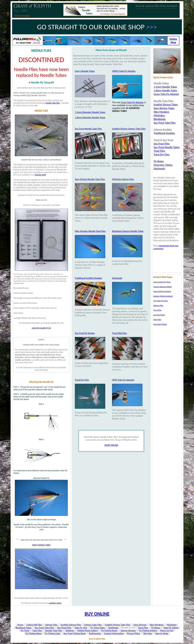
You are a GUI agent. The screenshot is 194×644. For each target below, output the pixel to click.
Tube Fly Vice (81, 628)
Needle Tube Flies (54, 630)
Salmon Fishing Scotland (163, 296)
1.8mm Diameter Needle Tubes (90, 117)
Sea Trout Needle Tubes (167, 147)
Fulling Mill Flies (34, 625)
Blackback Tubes (23, 628)
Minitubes (172, 625)
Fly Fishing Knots (109, 630)
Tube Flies (37, 630)
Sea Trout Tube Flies (44, 628)
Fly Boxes (156, 628)
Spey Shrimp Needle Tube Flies (90, 179)
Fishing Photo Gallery (88, 630)
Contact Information (114, 633)
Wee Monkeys (157, 625)
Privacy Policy (134, 633)
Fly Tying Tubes (98, 628)
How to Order (162, 633)
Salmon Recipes (128, 630)
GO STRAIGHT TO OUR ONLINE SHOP (92, 27)
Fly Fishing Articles (148, 630)
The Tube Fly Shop (161, 301)
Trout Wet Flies (119, 333)
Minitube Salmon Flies (123, 179)
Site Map (148, 633)
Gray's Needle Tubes (85, 71)
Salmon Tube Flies (93, 625)
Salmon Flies (51, 625)
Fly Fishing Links (53, 633)
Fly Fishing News (34, 633)
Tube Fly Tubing (171, 628)
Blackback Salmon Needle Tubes (128, 231)
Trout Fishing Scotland (162, 291)
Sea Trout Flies (64, 628)
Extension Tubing (163, 165)
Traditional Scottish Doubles (88, 278)
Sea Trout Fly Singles (85, 333)
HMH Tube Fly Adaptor (123, 380)
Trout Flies (143, 628)
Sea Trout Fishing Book (75, 633)
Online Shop (173, 41)
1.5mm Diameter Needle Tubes (90, 112)
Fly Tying (25, 630)
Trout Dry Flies (82, 380)
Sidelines (70, 630)
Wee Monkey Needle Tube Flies (90, 231)
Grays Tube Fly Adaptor (132, 102)
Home (20, 625)
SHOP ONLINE (111, 445)
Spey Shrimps (140, 625)
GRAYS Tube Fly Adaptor (124, 71)
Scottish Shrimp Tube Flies (117, 625)
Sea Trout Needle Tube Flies (88, 129)
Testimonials (95, 633)
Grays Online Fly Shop (162, 282)
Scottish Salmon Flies (71, 625)
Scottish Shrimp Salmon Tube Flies (129, 129)
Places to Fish (167, 630)
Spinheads (117, 278)
